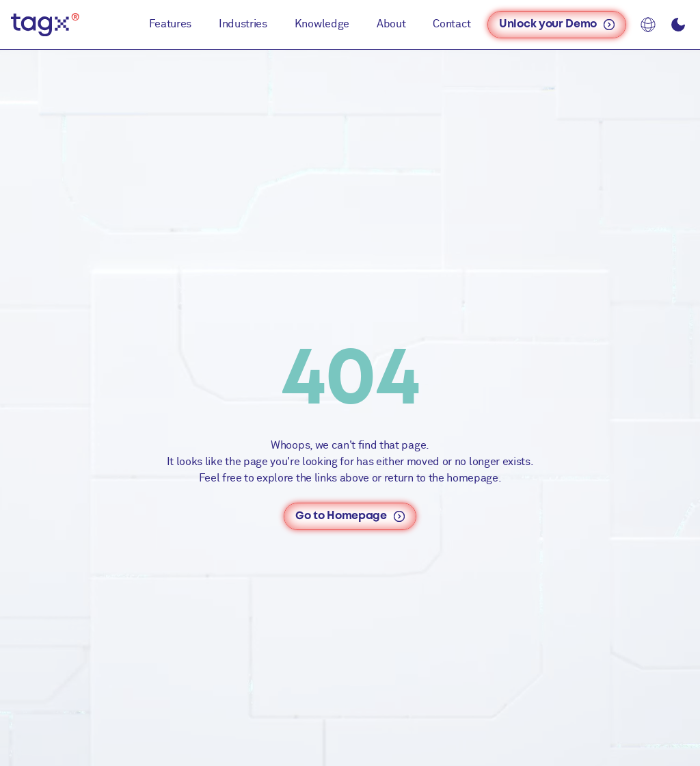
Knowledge (322, 24)
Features (170, 24)
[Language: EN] (648, 25)
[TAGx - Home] (45, 25)
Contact (452, 24)
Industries (243, 24)
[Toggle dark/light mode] (678, 25)
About (391, 24)
